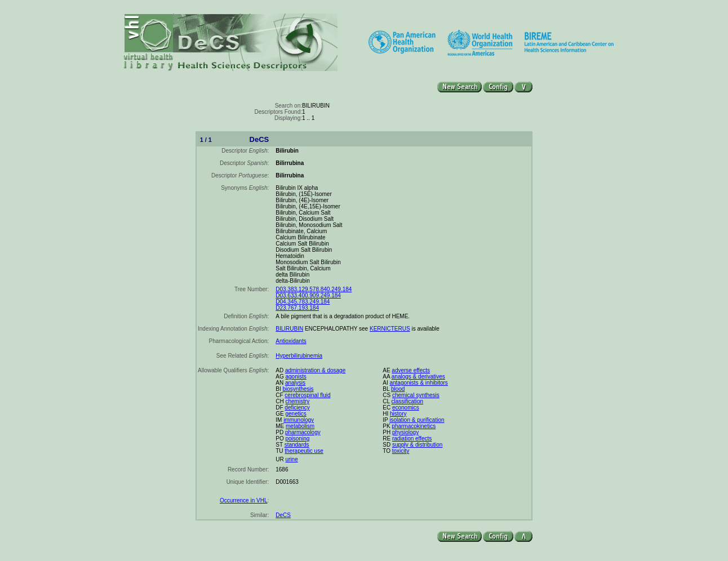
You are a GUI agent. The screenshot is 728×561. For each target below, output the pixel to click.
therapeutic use (304, 451)
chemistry (297, 401)
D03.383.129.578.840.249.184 (314, 289)
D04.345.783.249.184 (303, 302)
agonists (296, 377)
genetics (296, 414)
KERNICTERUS (390, 329)
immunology (299, 420)
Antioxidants (291, 341)
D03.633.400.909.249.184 (308, 295)
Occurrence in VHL (243, 500)
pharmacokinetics (414, 426)
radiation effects (412, 438)
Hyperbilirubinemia (299, 356)
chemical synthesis (416, 395)
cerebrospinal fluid (307, 395)
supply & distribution (418, 445)
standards (297, 445)
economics (406, 408)
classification (407, 401)
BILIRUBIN (289, 329)
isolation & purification (417, 420)
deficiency (297, 408)
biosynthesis (298, 389)
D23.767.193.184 (297, 308)
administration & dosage (315, 370)
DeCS (283, 515)
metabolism (300, 426)
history (398, 414)
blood (398, 389)
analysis (295, 383)
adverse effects (411, 370)
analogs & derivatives (418, 377)
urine (291, 459)
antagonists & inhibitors (418, 383)
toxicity (401, 451)
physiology (405, 432)
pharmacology (303, 432)
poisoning (297, 438)
